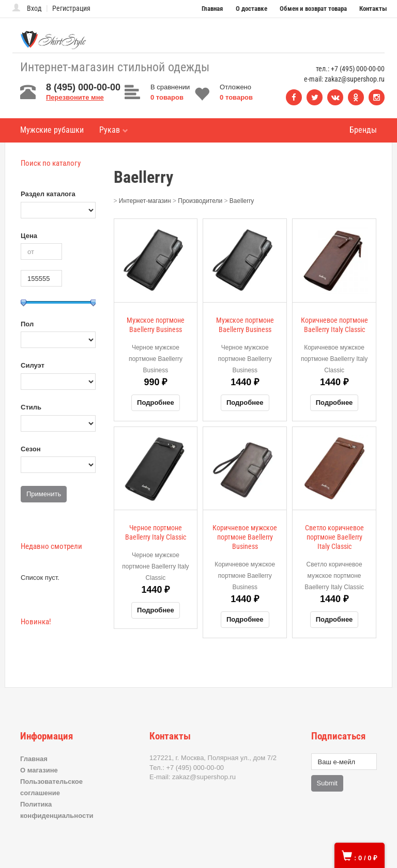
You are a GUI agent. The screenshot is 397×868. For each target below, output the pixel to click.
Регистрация (71, 8)
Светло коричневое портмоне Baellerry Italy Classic (334, 537)
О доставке (251, 9)
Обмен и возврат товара (313, 9)
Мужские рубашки (52, 130)
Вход (34, 8)
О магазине (39, 770)
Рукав (114, 130)
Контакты (373, 9)
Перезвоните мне (75, 97)
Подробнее (156, 403)
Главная (212, 9)
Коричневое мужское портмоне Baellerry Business (245, 537)
